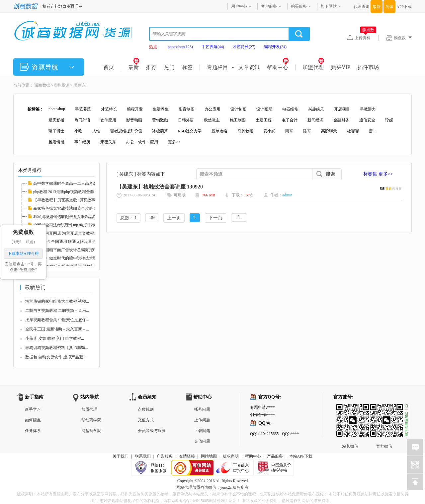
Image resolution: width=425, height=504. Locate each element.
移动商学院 (91, 420)
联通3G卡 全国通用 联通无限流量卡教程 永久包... (77, 242)
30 (152, 218)
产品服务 (275, 456)
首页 (109, 67)
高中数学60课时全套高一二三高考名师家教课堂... (77, 183)
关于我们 (121, 456)
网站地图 (209, 456)
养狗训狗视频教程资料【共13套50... (57, 348)
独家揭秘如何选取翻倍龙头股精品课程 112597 (74, 217)
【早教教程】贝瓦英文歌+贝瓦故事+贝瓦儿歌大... (77, 200)
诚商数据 (42, 85)
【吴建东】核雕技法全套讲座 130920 (160, 187)
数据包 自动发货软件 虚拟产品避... (56, 357)
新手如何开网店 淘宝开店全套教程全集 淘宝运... (76, 233)
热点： (155, 47)
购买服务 (299, 6)
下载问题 (202, 431)
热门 (169, 67)
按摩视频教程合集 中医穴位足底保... (57, 320)
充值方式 (146, 420)
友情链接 (187, 456)
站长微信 (350, 409)
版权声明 (231, 456)
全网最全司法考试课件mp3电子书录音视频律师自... (78, 225)
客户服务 (269, 6)
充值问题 (202, 441)
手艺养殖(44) (213, 47)
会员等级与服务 (152, 431)
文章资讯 (249, 67)
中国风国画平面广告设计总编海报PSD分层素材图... (78, 250)
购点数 (403, 38)
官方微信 (384, 409)
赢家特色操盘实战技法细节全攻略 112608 (70, 208)
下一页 (215, 218)
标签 (187, 67)
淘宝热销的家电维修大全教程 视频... (57, 301)
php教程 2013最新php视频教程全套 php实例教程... (77, 192)
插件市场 (368, 67)
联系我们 (143, 456)
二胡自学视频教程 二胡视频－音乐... (57, 311)
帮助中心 (278, 67)
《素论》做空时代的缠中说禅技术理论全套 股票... (77, 258)
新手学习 (33, 409)
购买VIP (341, 67)
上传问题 (202, 420)
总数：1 (128, 218)
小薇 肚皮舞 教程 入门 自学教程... (55, 338)
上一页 (174, 218)
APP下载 (404, 7)
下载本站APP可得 (23, 253)
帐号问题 (202, 409)
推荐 (151, 67)
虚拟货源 (61, 85)
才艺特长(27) (244, 47)
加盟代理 (313, 67)
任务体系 (33, 431)
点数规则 (146, 409)
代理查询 (362, 7)
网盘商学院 (91, 431)
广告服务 (165, 456)
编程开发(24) (275, 47)
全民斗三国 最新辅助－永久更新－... (57, 329)
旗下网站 (329, 6)
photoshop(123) (180, 47)
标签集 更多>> (378, 174)
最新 (134, 67)
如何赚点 (33, 420)
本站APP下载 (301, 456)
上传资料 (365, 37)
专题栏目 (217, 67)
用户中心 (239, 6)
